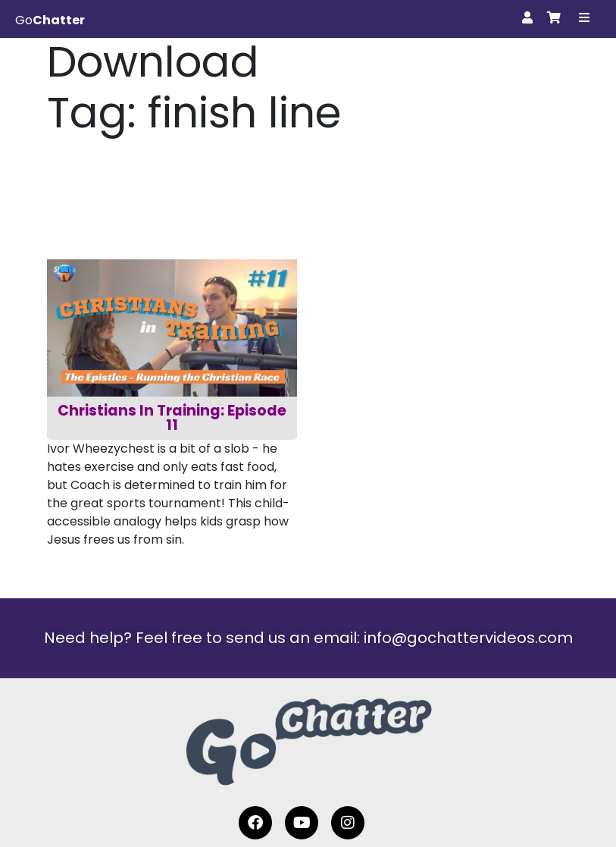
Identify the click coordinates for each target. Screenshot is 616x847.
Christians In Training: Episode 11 (174, 418)
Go (50, 20)
